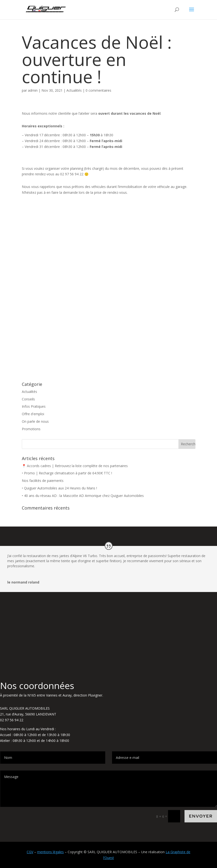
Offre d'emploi (33, 414)
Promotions (31, 429)
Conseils (28, 399)
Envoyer (201, 816)
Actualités (74, 90)
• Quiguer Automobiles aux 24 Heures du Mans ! (59, 488)
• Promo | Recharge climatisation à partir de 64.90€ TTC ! (67, 473)
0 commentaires (98, 90)
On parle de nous (35, 421)
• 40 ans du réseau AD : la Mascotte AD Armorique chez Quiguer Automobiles (83, 496)
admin (33, 90)
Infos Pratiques (34, 406)
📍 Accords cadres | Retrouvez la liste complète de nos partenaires (75, 466)
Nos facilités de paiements (43, 481)
